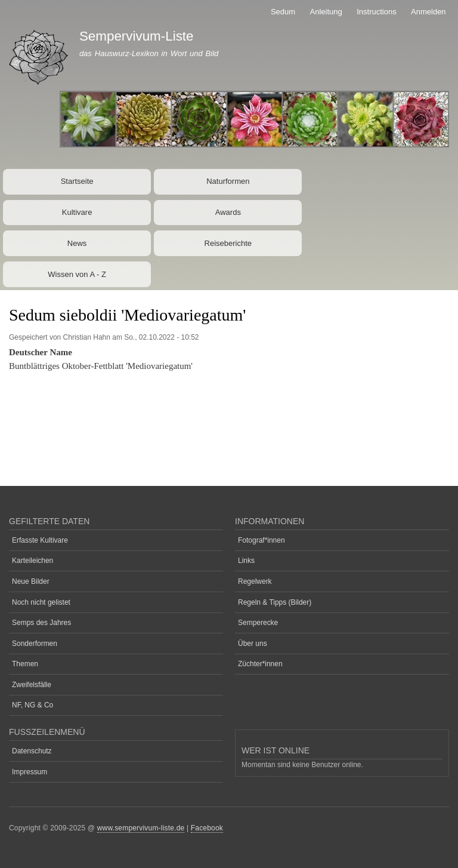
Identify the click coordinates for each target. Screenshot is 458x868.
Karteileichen (33, 561)
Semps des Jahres (41, 623)
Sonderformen (35, 644)
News (77, 243)
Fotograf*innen (262, 540)
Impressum (30, 772)
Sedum (283, 12)
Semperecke (258, 623)
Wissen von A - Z (77, 274)
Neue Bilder (31, 581)
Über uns (253, 644)
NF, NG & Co (33, 705)
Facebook (207, 828)
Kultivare (77, 212)
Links (246, 561)
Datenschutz (32, 751)
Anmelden (428, 12)
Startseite (77, 181)
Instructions (376, 12)
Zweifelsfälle (32, 685)
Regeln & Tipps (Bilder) (275, 602)
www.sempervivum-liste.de (141, 828)
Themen (25, 664)
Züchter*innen (260, 664)
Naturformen (228, 181)
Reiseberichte (228, 243)
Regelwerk (255, 581)
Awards (228, 212)
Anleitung (326, 12)
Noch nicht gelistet (41, 602)
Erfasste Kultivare (40, 540)
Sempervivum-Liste (137, 36)
